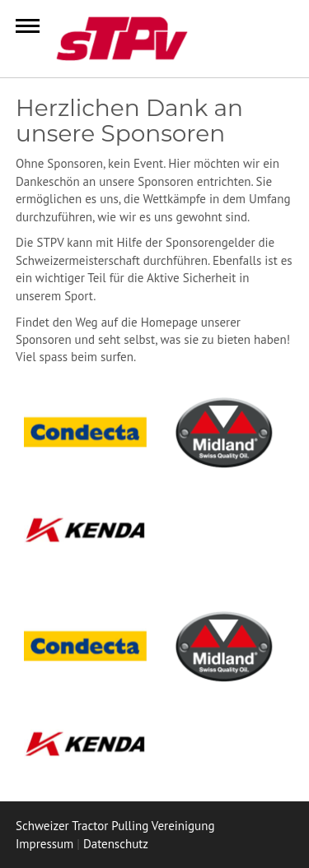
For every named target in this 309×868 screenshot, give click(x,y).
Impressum (44, 844)
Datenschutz (116, 844)
